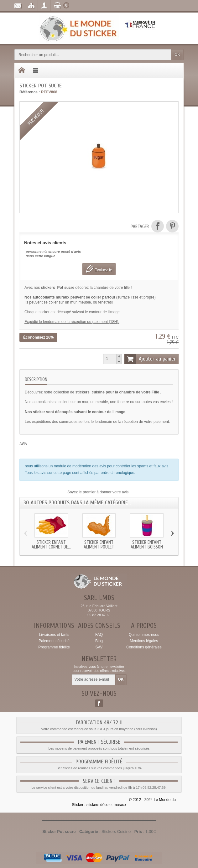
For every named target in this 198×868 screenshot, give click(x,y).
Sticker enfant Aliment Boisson (147, 545)
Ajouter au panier (150, 359)
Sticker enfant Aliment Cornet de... (51, 545)
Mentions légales (144, 641)
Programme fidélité (54, 647)
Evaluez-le (99, 269)
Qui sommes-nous (144, 635)
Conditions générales (144, 647)
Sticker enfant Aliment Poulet (99, 545)
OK (177, 55)
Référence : (30, 92)
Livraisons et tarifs (54, 635)
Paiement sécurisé (54, 641)
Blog (99, 641)
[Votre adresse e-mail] (94, 680)
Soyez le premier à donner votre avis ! (99, 492)
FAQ (99, 635)
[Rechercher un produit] (93, 55)
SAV (99, 647)
